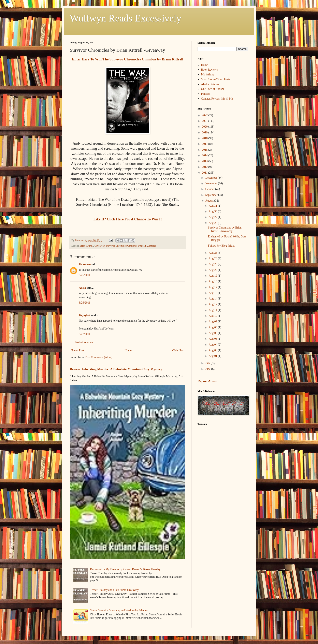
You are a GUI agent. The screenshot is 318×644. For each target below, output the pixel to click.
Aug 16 (213, 293)
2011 (205, 173)
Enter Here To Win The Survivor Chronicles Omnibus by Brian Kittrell (128, 59)
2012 (205, 167)
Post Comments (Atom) (99, 357)
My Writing (208, 75)
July (208, 363)
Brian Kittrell (86, 246)
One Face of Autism (213, 89)
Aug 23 (213, 264)
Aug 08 (213, 327)
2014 (205, 155)
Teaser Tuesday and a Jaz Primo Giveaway (114, 590)
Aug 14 (213, 299)
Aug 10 (213, 316)
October (210, 189)
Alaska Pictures (210, 84)
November (212, 183)
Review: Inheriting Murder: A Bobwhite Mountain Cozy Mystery (116, 369)
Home (128, 350)
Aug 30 (213, 211)
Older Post (178, 350)
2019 (205, 133)
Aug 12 (213, 304)
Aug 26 (213, 223)
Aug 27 (213, 217)
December (211, 178)
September (212, 195)
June (208, 369)
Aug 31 (213, 206)
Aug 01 (213, 356)
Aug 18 (213, 281)
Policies (206, 94)
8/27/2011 (85, 334)
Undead (142, 246)
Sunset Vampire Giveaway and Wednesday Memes (119, 610)
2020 (205, 127)
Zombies (151, 246)
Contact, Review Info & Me (217, 99)
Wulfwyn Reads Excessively (126, 18)
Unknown (85, 264)
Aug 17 (213, 287)
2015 (205, 150)
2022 (205, 115)
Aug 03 (213, 350)
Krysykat (85, 315)
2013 (205, 161)
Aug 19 (213, 276)
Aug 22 (213, 270)
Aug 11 (213, 310)
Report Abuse (207, 381)
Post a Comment (84, 342)
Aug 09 (213, 321)
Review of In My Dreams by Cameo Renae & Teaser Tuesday (125, 569)
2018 (205, 138)
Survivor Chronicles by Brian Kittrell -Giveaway (225, 229)
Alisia (83, 288)
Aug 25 (213, 253)
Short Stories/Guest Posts (216, 79)
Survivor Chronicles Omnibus (121, 246)
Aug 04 (213, 345)
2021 (205, 121)
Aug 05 (213, 339)
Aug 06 (213, 333)
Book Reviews (209, 70)
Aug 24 (213, 258)
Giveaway (100, 246)
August (210, 201)
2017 (205, 144)
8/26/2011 (85, 275)
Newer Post (77, 350)
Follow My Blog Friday (222, 246)
